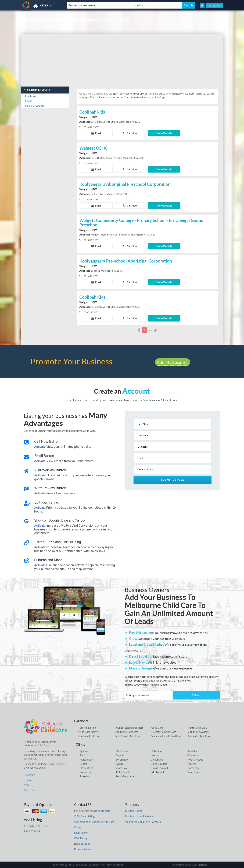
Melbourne (122, 751)
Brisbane (157, 751)
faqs (88, 844)
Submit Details (172, 480)
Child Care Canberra (127, 732)
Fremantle (86, 772)
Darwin (120, 755)
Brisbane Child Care (90, 736)
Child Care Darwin (89, 732)
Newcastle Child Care (164, 732)
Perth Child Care (198, 728)
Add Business (214, 5)
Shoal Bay (121, 768)
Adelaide (192, 751)
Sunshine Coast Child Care (167, 736)
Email (96, 133)
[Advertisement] (122, 60)
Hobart (156, 755)
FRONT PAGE (32, 831)
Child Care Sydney (198, 732)
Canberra (193, 755)
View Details (164, 133)
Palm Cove (194, 772)
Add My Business (173, 362)
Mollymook (158, 772)
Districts (29, 790)
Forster (192, 764)
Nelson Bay (86, 759)
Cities (27, 785)
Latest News (81, 833)
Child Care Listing (84, 816)
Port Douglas (159, 764)
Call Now (130, 133)
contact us (104, 811)
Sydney (84, 751)
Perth (83, 755)
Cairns (119, 764)
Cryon (28, 101)
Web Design (81, 838)
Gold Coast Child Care (128, 736)
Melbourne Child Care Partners (143, 822)
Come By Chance (34, 106)
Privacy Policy (82, 849)
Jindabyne (157, 759)
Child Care (157, 728)
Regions (29, 780)
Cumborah (30, 96)
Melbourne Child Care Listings (189, 865)
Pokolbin (85, 776)
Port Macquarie (125, 776)
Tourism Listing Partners (129, 728)
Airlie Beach (123, 772)
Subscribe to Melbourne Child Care (94, 822)
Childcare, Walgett (45, 27)
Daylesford (86, 768)
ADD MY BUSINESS (35, 826)
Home (27, 27)
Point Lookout (160, 768)
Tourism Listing (87, 728)
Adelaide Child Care (199, 736)
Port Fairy (193, 768)
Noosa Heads (195, 759)
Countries (30, 775)
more (153, 330)
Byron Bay (122, 759)
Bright (83, 764)
